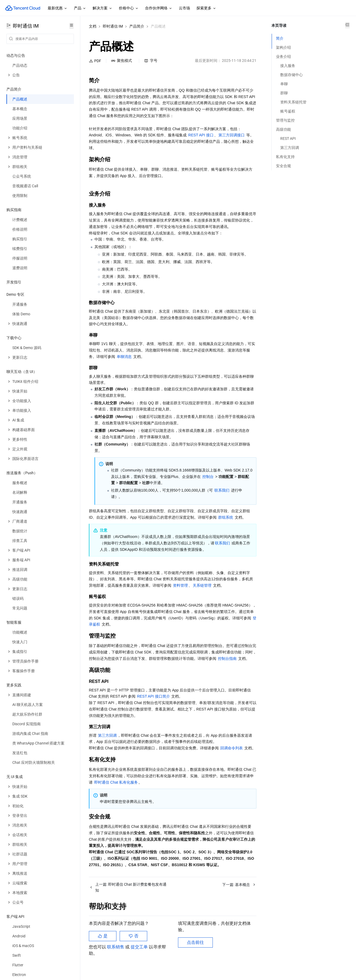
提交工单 (140, 953)
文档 (93, 26)
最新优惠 (58, 8)
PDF (95, 61)
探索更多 (206, 8)
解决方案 (103, 8)
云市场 (184, 8)
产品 (80, 8)
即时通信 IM (113, 26)
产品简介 (137, 26)
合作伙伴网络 (159, 8)
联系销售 (116, 953)
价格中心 (129, 8)
